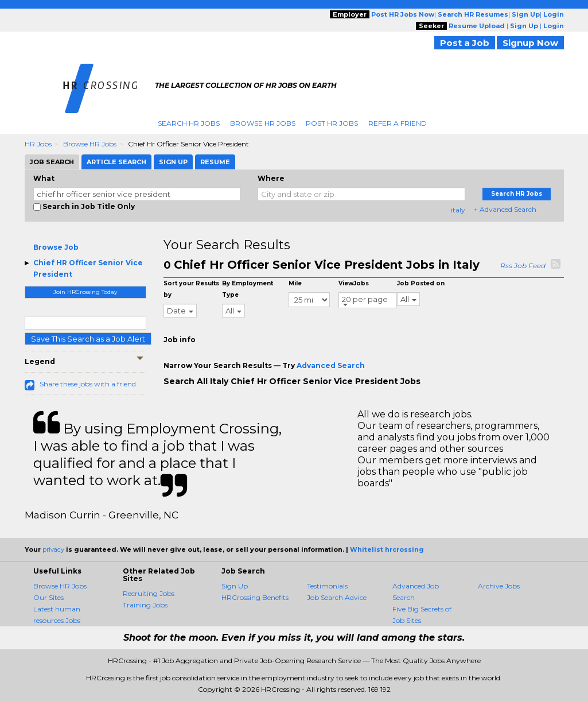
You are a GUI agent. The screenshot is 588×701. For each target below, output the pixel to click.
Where (271, 178)
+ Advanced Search (505, 209)
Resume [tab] (215, 162)
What (44, 178)
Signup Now (530, 43)
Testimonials (327, 586)
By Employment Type (248, 289)
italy (458, 210)
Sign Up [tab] (173, 162)
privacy (53, 549)
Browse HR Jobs (263, 123)
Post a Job (465, 43)
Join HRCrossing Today (85, 292)
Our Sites (48, 597)
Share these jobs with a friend (88, 384)
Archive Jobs (499, 586)
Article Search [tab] (116, 162)
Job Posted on (421, 283)
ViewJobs (354, 283)
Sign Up (235, 586)
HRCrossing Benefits (255, 597)
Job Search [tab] (52, 162)
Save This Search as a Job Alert (88, 339)
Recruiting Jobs (149, 593)
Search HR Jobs (189, 123)
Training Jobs (145, 605)
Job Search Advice (337, 597)
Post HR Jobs (332, 123)
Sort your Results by (191, 289)
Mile (295, 283)
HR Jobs (38, 144)
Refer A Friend (398, 123)
